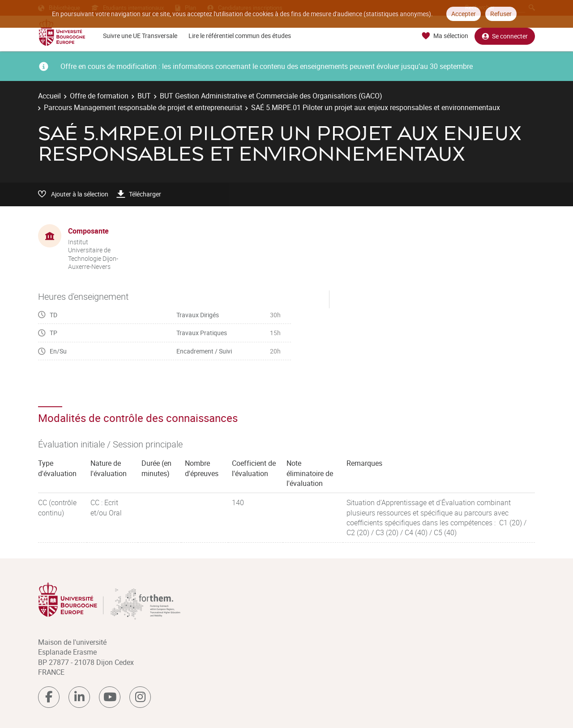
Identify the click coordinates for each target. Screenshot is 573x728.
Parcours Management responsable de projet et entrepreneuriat (143, 107)
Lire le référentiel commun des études (240, 36)
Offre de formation (99, 96)
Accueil (49, 96)
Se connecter (505, 36)
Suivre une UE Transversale (140, 36)
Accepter (464, 14)
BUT (144, 96)
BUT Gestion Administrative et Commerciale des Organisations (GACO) (271, 96)
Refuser (501, 14)
